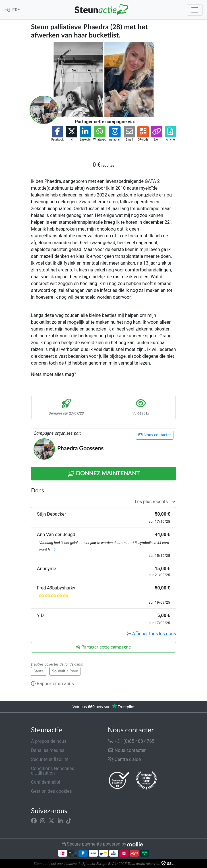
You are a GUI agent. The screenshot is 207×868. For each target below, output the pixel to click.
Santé (39, 671)
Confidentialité (46, 782)
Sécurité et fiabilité (50, 759)
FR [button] (15, 10)
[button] (57, 134)
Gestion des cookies (51, 791)
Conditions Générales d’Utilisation (53, 771)
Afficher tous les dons (151, 634)
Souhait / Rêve (65, 671)
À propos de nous (49, 741)
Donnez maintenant (104, 474)
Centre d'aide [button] (124, 759)
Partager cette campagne (103, 647)
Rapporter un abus (52, 684)
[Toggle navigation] (195, 10)
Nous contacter (155, 435)
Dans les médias (48, 750)
